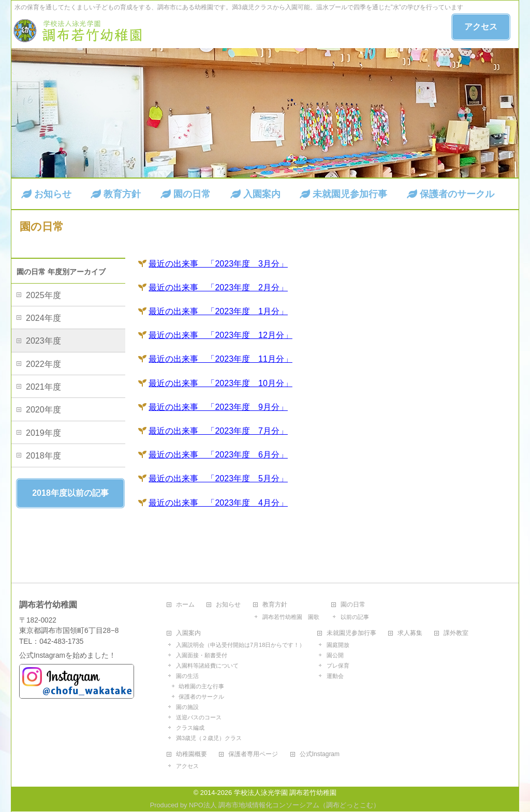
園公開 (335, 655)
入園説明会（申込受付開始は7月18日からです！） (240, 645)
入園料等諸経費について (207, 666)
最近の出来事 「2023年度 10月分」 (220, 383)
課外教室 (456, 633)
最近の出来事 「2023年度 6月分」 (218, 455)
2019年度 (43, 433)
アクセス (481, 27)
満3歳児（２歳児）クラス (209, 738)
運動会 (335, 676)
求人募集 (410, 633)
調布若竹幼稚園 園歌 (291, 617)
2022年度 (43, 364)
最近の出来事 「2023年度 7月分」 (218, 431)
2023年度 (43, 341)
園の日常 (353, 605)
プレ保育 (338, 666)
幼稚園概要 (192, 754)
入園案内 (188, 633)
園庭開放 (338, 645)
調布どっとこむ (350, 805)
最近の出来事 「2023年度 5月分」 (218, 478)
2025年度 (43, 295)
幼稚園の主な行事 (201, 686)
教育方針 (275, 605)
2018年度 (43, 456)
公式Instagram (320, 754)
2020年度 (43, 410)
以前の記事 (355, 617)
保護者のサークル (201, 697)
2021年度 (43, 387)
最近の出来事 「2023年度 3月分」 (218, 264)
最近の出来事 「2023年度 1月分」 (218, 311)
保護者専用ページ (253, 754)
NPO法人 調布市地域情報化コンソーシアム (254, 805)
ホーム (185, 605)
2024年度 (43, 318)
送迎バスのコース (199, 717)
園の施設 (187, 707)
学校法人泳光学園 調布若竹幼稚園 (285, 793)
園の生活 (187, 676)
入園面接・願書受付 (202, 655)
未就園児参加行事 (351, 633)
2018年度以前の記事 (70, 493)
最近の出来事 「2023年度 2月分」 (218, 287)
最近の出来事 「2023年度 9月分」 (218, 407)
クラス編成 (190, 728)
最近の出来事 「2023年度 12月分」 (220, 335)
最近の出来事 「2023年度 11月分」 (220, 359)
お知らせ (228, 605)
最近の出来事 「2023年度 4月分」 (218, 503)
